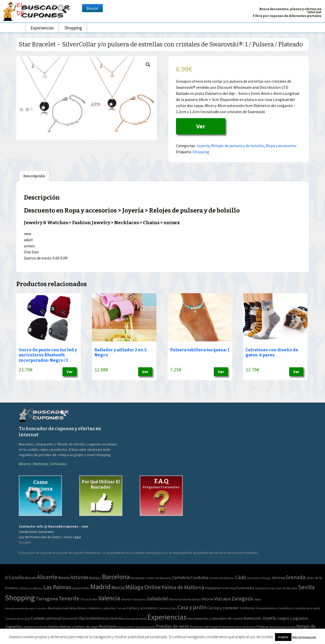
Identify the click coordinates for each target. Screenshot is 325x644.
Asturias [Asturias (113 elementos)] (79, 577)
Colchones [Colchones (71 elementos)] (247, 608)
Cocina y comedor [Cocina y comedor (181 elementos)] (223, 608)
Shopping (73, 28)
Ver (201, 126)
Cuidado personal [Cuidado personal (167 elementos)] (46, 618)
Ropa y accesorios (281, 146)
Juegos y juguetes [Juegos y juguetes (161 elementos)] (292, 618)
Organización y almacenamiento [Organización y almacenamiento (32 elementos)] (136, 627)
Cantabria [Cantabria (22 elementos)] (181, 578)
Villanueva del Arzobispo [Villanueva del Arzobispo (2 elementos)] (185, 599)
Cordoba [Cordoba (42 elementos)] (199, 577)
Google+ (25, 542)
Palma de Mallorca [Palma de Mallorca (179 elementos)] (183, 587)
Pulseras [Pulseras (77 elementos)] (263, 626)
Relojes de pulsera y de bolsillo (238, 146)
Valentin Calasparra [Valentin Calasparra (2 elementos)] (134, 599)
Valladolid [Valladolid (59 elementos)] (157, 599)
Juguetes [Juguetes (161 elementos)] (13, 626)
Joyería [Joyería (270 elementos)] (269, 618)
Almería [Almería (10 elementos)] (64, 578)
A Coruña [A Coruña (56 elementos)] (14, 577)
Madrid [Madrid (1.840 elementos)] (100, 587)
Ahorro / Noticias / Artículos (43, 464)
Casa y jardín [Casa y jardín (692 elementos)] (192, 607)
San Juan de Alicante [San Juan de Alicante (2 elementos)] (284, 588)
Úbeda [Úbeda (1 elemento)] (257, 599)
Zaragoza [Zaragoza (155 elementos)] (242, 598)
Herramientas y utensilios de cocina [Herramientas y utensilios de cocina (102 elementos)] (215, 618)
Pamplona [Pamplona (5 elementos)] (213, 588)
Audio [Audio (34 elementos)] (66, 608)
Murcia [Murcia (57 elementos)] (118, 587)
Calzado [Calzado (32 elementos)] (121, 608)
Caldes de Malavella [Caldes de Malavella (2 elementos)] (159, 578)
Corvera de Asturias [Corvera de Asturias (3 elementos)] (221, 578)
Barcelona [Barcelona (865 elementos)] (116, 577)
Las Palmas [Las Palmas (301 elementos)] (57, 587)
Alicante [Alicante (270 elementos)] (47, 577)
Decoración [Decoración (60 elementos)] (70, 619)
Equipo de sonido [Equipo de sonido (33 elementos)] (137, 619)
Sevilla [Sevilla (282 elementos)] (306, 587)
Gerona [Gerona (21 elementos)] (278, 578)
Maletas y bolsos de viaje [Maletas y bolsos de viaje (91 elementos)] (79, 626)
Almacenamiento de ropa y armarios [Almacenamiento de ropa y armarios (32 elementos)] (26, 608)
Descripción (34, 176)
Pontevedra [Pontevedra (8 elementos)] (245, 588)
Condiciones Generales (36, 532)
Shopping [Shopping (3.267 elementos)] (20, 598)
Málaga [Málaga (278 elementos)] (134, 587)
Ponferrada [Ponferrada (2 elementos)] (228, 588)
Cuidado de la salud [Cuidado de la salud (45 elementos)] (307, 608)
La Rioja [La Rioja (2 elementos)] (23, 588)
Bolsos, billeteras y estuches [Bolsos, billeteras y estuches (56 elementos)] (97, 608)
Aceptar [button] (283, 637)
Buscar (92, 8)
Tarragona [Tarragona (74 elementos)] (47, 598)
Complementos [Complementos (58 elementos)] (266, 608)
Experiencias (42, 28)
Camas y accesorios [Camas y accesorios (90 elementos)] (142, 608)
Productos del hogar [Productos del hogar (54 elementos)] (204, 627)
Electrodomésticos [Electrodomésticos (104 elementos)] (94, 618)
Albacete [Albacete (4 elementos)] (30, 578)
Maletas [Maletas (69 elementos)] (53, 627)
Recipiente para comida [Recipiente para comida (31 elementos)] (282, 627)
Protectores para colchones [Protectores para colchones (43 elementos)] (237, 627)
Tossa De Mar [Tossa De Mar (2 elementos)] (89, 599)
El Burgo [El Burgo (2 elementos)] (266, 578)
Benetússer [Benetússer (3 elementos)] (138, 578)
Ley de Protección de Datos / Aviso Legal (50, 537)
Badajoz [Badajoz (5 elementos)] (95, 578)
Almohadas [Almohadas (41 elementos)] (55, 608)
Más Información (304, 637)
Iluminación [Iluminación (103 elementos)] (252, 618)
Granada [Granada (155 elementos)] (296, 577)
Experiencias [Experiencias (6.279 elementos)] (167, 617)
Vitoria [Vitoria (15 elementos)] (207, 599)
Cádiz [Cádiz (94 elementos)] (241, 577)
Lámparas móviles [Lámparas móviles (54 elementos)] (35, 627)
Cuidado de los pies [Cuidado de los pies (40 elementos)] (18, 619)
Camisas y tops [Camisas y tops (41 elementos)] (167, 608)
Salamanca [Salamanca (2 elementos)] (262, 588)
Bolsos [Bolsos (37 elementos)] (74, 608)
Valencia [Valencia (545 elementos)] (109, 598)
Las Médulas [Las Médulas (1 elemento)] (36, 588)
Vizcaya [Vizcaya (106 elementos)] (222, 599)
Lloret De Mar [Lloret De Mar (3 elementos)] (81, 588)
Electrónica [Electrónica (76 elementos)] (118, 618)
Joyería (203, 146)
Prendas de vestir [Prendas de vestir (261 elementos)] (173, 626)
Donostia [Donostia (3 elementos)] (253, 578)
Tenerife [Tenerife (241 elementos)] (69, 598)
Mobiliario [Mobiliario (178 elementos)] (108, 626)
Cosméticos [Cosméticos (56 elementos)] (286, 608)
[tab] (34, 176)
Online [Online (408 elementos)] (152, 587)
